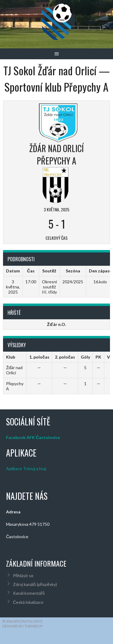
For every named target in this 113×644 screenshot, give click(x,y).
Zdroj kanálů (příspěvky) (35, 584)
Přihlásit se (23, 576)
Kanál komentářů (29, 593)
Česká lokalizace (28, 602)
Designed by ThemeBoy (23, 626)
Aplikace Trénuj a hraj (26, 468)
